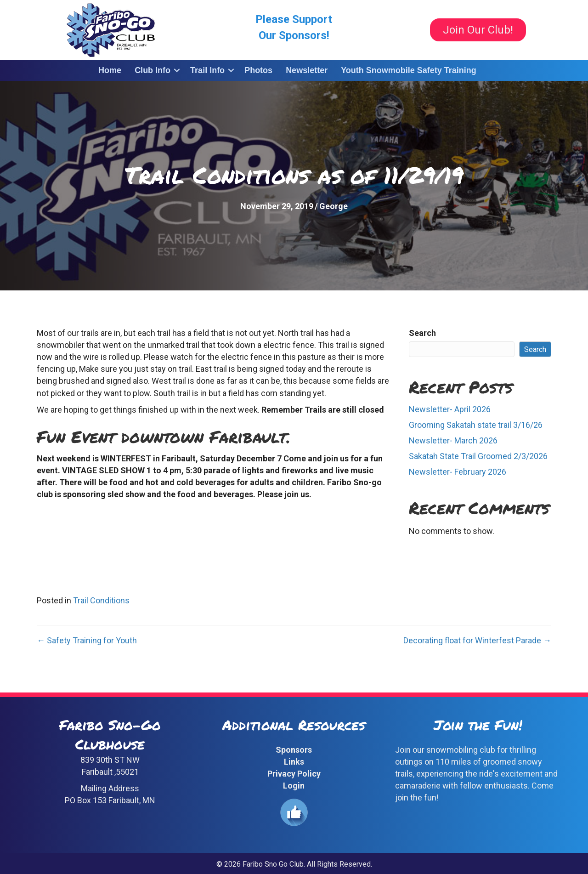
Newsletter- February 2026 (458, 472)
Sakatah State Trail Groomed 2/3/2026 (478, 456)
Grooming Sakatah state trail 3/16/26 (476, 425)
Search (422, 333)
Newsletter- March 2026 (453, 440)
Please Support (294, 19)
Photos (258, 70)
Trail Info (207, 70)
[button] (177, 70)
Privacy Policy (294, 774)
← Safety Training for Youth (87, 640)
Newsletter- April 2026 (450, 409)
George (334, 206)
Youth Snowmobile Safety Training (409, 70)
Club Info (153, 70)
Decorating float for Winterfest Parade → (477, 640)
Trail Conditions (101, 600)
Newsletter (307, 70)
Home (110, 70)
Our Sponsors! (294, 35)
